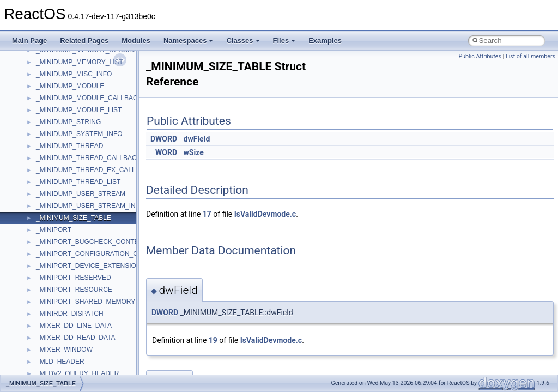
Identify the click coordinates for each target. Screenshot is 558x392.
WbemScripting (58, 115)
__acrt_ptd (51, 247)
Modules (136, 41)
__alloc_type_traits (63, 318)
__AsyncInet (54, 330)
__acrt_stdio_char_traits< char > (83, 271)
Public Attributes (480, 56)
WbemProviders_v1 (65, 103)
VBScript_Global (60, 67)
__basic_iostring (60, 366)
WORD (166, 152)
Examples (325, 41)
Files (284, 41)
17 (207, 214)
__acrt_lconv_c (58, 235)
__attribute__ (55, 342)
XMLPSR (49, 175)
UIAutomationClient (64, 55)
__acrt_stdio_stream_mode (75, 295)
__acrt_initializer (60, 223)
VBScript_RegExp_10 (68, 79)
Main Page (29, 41)
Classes (243, 41)
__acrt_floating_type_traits (74, 187)
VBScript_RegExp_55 (68, 91)
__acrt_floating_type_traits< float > (86, 211)
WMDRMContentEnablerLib (76, 151)
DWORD (164, 139)
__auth (46, 354)
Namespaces (189, 41)
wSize (194, 152)
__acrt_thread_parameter (73, 307)
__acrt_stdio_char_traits (71, 259)
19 (213, 340)
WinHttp (48, 139)
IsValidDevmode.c (265, 214)
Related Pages (84, 41)
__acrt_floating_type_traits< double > (90, 199)
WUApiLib (50, 163)
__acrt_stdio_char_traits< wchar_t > (88, 283)
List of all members (530, 56)
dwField (197, 139)
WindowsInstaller (61, 127)
